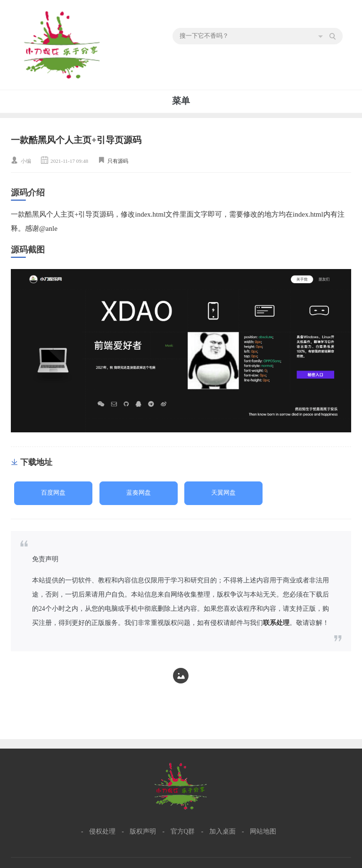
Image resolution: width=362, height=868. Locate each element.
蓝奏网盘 (139, 493)
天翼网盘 (223, 493)
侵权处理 (102, 831)
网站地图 (263, 831)
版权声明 (143, 831)
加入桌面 (222, 831)
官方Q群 (183, 831)
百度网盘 (53, 493)
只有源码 (118, 161)
